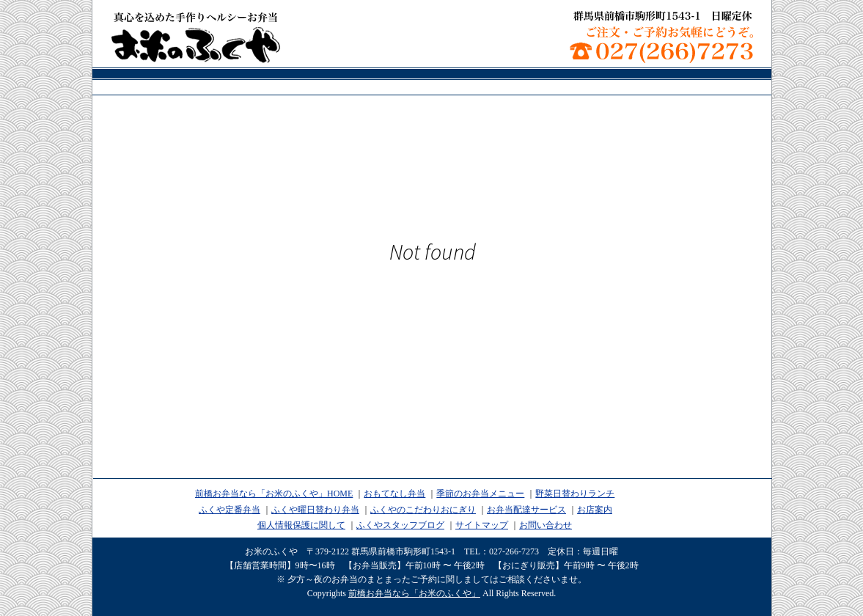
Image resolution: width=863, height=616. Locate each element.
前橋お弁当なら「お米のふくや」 (196, 37)
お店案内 (595, 510)
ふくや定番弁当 (229, 510)
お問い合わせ (546, 525)
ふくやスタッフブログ (400, 525)
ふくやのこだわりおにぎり (423, 510)
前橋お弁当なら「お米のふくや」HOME (274, 494)
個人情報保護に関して (301, 525)
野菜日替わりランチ (575, 494)
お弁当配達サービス (526, 510)
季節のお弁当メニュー (480, 494)
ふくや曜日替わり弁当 (315, 510)
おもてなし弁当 (394, 494)
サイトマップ (482, 525)
